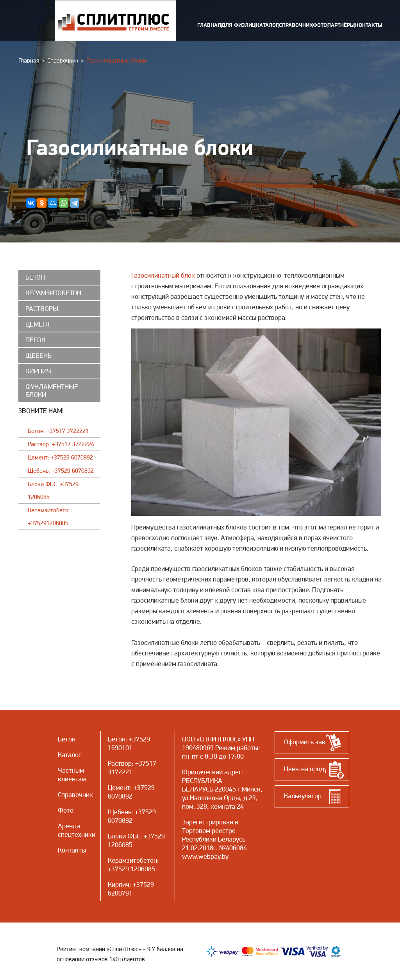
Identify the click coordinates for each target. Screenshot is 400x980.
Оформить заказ (308, 742)
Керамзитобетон (132, 860)
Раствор (120, 763)
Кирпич (119, 884)
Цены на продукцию (313, 769)
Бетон (117, 739)
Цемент (119, 787)
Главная (29, 60)
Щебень (120, 812)
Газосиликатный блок (163, 275)
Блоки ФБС (124, 836)
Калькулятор (303, 796)
